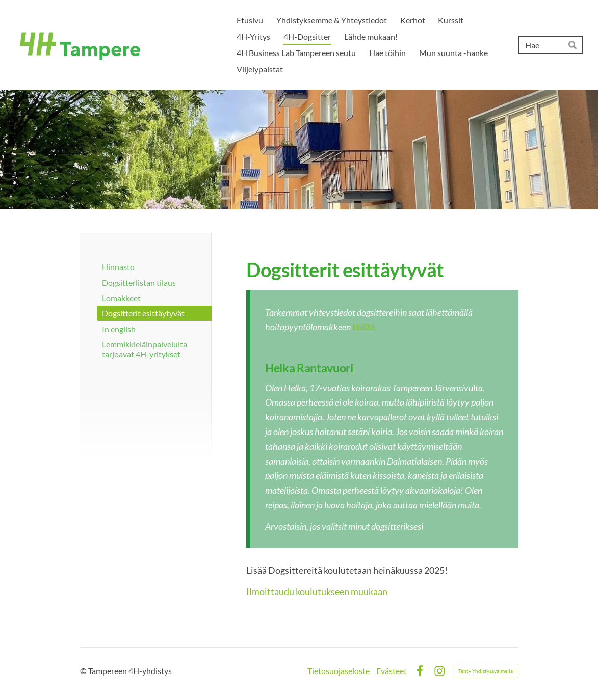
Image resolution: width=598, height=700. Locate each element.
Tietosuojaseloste (339, 671)
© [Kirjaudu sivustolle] (84, 671)
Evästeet (392, 671)
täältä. (363, 327)
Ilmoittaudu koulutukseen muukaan (317, 591)
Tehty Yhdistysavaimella (486, 671)
